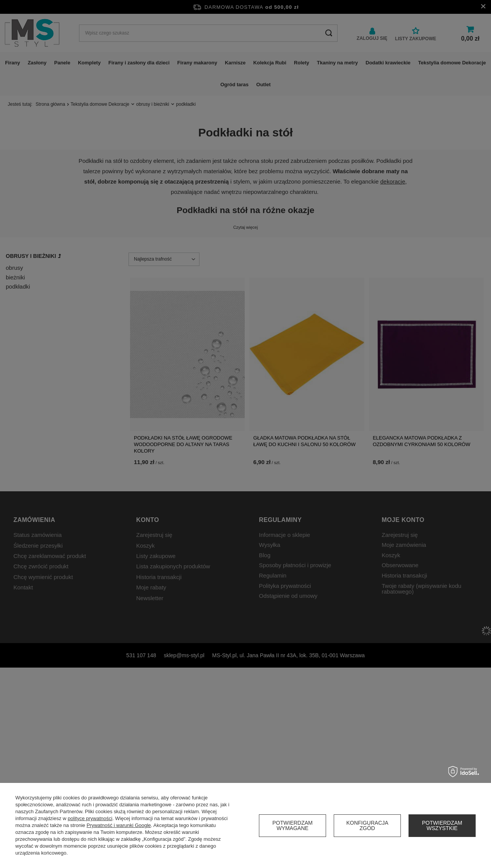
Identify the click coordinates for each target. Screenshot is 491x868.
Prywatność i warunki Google (119, 825)
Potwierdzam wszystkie (442, 825)
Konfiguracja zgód (367, 825)
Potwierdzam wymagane (292, 825)
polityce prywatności (90, 818)
